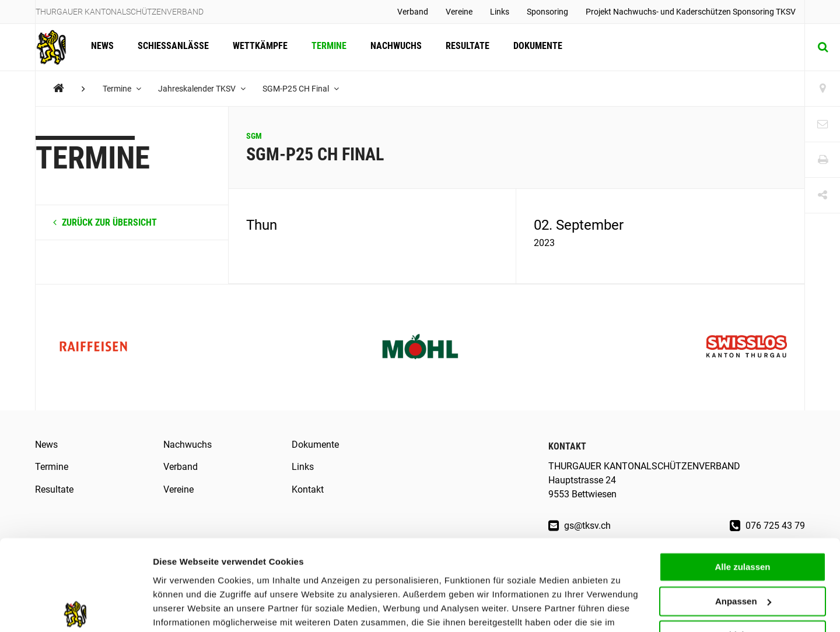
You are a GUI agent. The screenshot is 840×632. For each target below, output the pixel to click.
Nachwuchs (393, 47)
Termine (327, 47)
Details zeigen (182, 609)
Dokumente (534, 47)
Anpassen (743, 542)
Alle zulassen (742, 508)
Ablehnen (743, 576)
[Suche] (822, 47)
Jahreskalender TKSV (202, 89)
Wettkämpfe (258, 47)
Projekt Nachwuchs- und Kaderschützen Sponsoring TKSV (691, 12)
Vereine (459, 12)
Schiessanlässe (172, 47)
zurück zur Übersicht (105, 222)
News (102, 47)
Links (500, 12)
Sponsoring (547, 12)
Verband (413, 12)
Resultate (464, 47)
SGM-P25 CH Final (302, 89)
